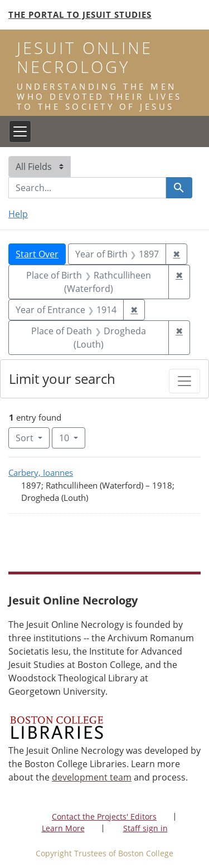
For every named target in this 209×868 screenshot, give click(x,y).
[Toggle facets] (184, 381)
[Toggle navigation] (20, 131)
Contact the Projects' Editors (104, 816)
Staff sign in (145, 828)
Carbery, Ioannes (41, 472)
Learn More (63, 828)
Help (18, 214)
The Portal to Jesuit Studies (80, 14)
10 (72, 437)
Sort (26, 438)
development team (92, 777)
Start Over (37, 254)
